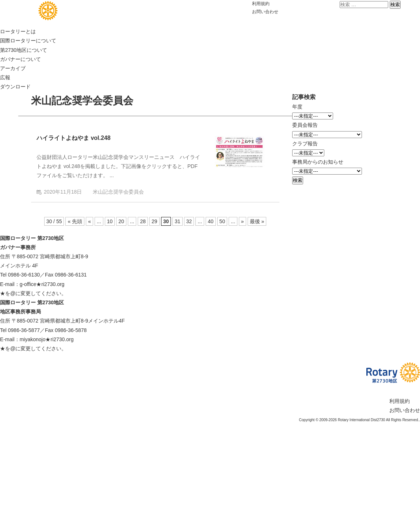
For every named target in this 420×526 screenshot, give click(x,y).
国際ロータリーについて (28, 41)
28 (143, 221)
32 (189, 221)
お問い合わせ (265, 12)
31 (177, 221)
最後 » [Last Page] (257, 221)
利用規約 (261, 4)
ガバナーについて (20, 59)
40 (211, 221)
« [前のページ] (89, 221)
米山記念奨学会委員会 (118, 192)
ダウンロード (15, 87)
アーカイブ (13, 68)
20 (121, 221)
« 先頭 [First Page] (75, 221)
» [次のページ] (243, 221)
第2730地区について (24, 50)
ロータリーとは (18, 31)
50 (222, 221)
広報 (5, 77)
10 (110, 221)
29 (154, 221)
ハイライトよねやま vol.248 (74, 138)
